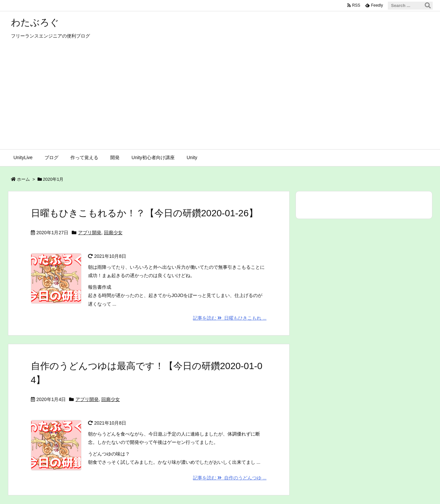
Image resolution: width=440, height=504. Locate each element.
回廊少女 (113, 233)
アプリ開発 (90, 233)
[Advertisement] (220, 99)
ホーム (23, 179)
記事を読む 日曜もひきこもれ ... (230, 318)
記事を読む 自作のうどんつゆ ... (230, 478)
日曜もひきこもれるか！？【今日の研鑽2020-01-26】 (144, 213)
